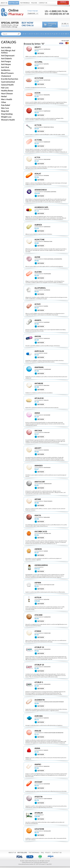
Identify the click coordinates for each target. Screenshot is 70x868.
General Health (7, 85)
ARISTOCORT (40, 482)
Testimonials (25, 3)
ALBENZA (38, 225)
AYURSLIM (39, 813)
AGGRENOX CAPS (41, 207)
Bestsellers (14, 3)
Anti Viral (5, 67)
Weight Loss (6, 117)
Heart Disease (7, 93)
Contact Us (43, 3)
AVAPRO (38, 764)
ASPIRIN (38, 583)
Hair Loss (5, 88)
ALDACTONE (40, 240)
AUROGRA (39, 716)
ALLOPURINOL (40, 288)
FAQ (42, 852)
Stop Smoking (7, 114)
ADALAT (38, 174)
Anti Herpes (6, 64)
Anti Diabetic (7, 58)
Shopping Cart (52, 24)
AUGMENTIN (40, 700)
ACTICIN (38, 125)
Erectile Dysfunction (10, 79)
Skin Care (5, 108)
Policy (48, 852)
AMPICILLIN (39, 351)
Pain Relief (6, 105)
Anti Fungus (6, 61)
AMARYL (38, 320)
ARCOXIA (38, 431)
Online (16, 12)
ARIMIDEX (39, 466)
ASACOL (38, 515)
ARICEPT (38, 448)
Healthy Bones (7, 91)
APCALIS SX (39, 398)
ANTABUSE (39, 383)
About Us (4, 3)
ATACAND (39, 615)
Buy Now (41, 53)
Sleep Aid (5, 111)
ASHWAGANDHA (41, 565)
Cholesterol (6, 76)
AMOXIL (38, 336)
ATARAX (38, 631)
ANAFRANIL (39, 367)
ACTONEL (38, 140)
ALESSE (37, 257)
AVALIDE (38, 731)
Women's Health (8, 120)
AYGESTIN (38, 797)
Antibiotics (6, 70)
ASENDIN (38, 549)
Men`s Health (7, 99)
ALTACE (38, 304)
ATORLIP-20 (39, 665)
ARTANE (38, 499)
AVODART (38, 782)
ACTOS (37, 157)
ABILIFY (38, 47)
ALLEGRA (38, 272)
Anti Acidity (6, 48)
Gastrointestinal (8, 82)
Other (4, 102)
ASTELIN (38, 597)
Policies (34, 3)
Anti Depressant (8, 56)
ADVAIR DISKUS (41, 190)
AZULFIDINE (39, 829)
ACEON (37, 93)
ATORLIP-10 (39, 647)
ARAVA (37, 413)
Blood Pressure (7, 73)
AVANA (37, 748)
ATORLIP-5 (39, 682)
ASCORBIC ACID (41, 532)
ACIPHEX (38, 109)
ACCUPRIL (39, 62)
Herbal (4, 96)
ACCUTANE (39, 78)
